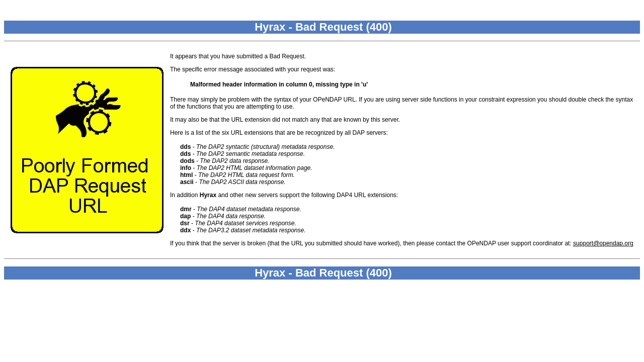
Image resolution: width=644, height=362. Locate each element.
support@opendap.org (603, 243)
